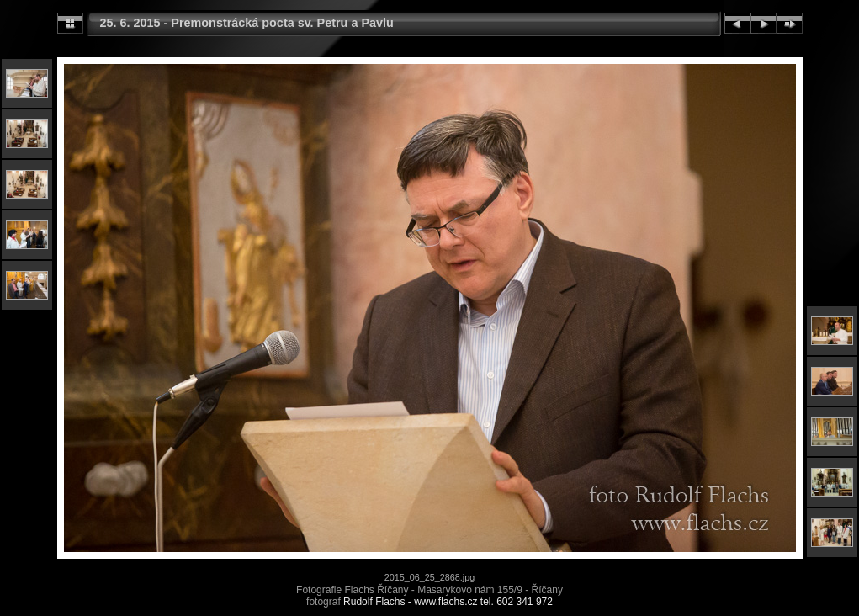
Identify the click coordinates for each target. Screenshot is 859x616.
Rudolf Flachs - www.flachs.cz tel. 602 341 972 (448, 602)
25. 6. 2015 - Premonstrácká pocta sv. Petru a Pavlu (247, 23)
